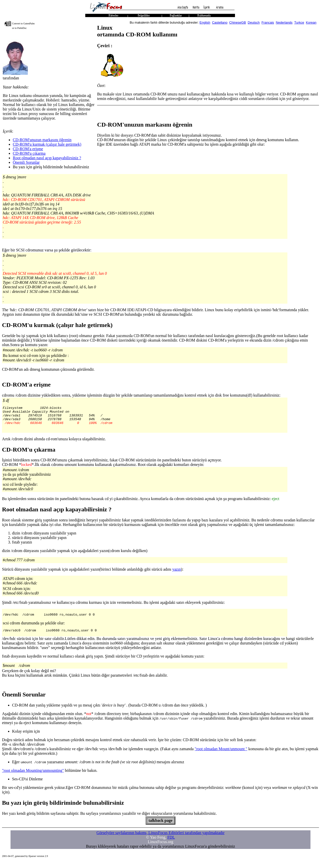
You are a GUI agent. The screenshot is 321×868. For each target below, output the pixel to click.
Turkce (299, 22)
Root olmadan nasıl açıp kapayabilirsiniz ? (47, 158)
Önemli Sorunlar (26, 162)
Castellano (220, 22)
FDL (171, 843)
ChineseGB (237, 22)
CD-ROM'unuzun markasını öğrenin (42, 140)
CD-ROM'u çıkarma (29, 153)
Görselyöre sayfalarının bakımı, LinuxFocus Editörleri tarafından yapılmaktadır (161, 839)
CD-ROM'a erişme (28, 149)
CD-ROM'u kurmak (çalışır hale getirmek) (47, 144)
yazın (177, 574)
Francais (268, 22)
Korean (311, 22)
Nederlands (284, 22)
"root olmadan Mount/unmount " (221, 755)
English (205, 22)
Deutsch (254, 22)
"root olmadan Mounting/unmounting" (33, 776)
